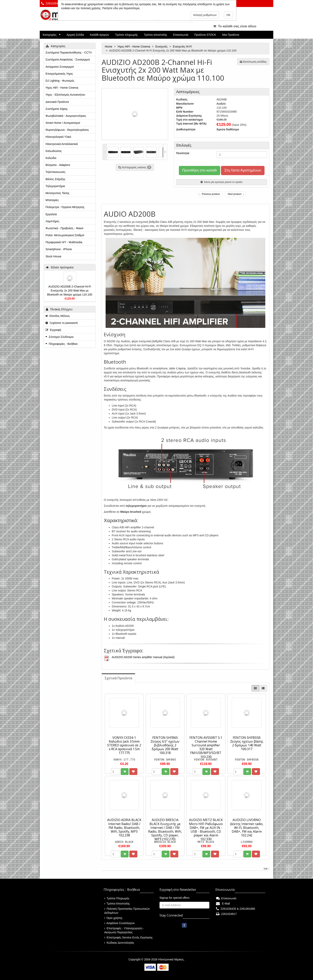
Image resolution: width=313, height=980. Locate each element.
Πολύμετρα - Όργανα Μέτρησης (65, 207)
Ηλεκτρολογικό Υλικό (58, 137)
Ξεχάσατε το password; (62, 323)
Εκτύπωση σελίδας (253, 62)
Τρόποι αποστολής (156, 35)
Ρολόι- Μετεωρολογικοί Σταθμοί (65, 235)
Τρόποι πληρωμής (126, 35)
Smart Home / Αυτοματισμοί (63, 123)
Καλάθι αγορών (100, 35)
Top (266, 869)
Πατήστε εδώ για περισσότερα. (121, 8)
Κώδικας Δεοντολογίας (119, 943)
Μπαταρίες (52, 200)
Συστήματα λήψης (57, 109)
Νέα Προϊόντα (231, 35)
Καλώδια (51, 158)
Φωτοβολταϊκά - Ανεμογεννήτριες (66, 116)
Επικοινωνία (181, 35)
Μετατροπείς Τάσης (57, 193)
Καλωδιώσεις (54, 151)
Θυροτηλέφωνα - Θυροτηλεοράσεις (67, 130)
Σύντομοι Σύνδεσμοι (61, 337)
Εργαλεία (51, 214)
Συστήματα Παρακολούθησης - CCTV (69, 53)
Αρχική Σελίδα (75, 35)
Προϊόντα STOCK (205, 35)
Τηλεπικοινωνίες (55, 172)
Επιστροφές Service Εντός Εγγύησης (128, 937)
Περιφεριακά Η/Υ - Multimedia (64, 242)
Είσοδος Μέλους (58, 316)
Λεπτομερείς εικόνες (135, 167)
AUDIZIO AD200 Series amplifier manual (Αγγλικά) (143, 657)
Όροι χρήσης (113, 918)
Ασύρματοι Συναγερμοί (60, 67)
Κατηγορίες (50, 35)
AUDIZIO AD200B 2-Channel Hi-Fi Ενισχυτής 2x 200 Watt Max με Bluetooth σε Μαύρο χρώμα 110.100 (70, 291)
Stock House (53, 256)
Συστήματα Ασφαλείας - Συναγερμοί (68, 60)
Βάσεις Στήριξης (55, 179)
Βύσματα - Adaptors (58, 165)
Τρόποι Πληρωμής (117, 898)
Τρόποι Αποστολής (117, 904)
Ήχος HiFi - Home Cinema (134, 47)
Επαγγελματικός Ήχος (59, 74)
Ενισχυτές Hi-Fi (183, 47)
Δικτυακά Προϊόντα (57, 102)
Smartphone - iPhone (59, 249)
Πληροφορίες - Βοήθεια (63, 344)
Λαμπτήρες (52, 221)
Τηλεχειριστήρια (55, 186)
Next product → (236, 194)
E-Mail (223, 904)
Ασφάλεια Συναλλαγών (119, 923)
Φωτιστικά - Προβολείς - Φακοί (64, 228)
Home (109, 47)
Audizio (221, 104)
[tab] (118, 678)
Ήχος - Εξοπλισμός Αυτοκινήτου (65, 95)
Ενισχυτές (162, 47)
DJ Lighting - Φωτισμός (60, 81)
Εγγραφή (53, 330)
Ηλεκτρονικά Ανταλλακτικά (62, 144)
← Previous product (209, 194)
